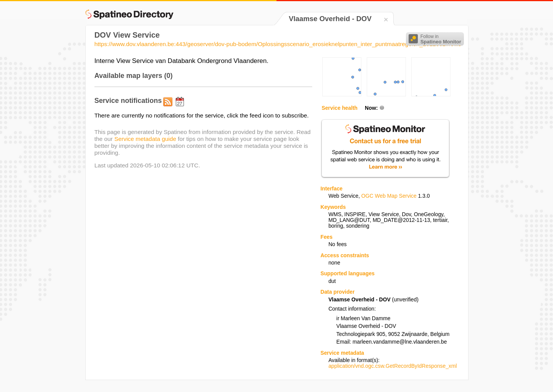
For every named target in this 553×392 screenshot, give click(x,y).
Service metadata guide (145, 139)
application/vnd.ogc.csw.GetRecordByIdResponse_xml (392, 366)
